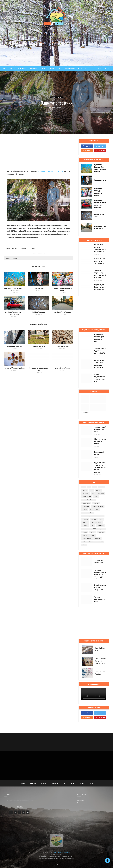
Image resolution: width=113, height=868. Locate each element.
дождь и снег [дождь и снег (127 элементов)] (86, 506)
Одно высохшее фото (63, 346)
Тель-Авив (21, 68)
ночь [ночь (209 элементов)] (101, 519)
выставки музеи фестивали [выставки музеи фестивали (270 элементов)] (89, 500)
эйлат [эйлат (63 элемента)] (84, 545)
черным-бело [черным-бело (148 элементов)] (100, 542)
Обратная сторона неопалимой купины (100, 441)
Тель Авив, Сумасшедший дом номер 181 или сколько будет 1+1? (100, 574)
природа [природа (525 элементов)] (85, 532)
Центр (52, 68)
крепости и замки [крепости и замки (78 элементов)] (94, 510)
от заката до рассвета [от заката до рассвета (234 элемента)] (96, 522)
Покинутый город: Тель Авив (63, 368)
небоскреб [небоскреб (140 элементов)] (85, 519)
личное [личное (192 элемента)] (85, 513)
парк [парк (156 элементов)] (92, 526)
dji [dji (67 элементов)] (89, 487)
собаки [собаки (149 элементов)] (93, 535)
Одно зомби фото (39, 289)
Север (43, 68)
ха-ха (33, 248)
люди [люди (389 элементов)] (91, 513)
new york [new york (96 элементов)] (101, 487)
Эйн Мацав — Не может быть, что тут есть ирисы (100, 261)
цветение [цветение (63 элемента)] (91, 542)
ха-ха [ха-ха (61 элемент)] (84, 542)
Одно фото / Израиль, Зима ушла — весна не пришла (15, 290)
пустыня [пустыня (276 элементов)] (92, 532)
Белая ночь (80, 803)
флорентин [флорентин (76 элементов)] (97, 539)
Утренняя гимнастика (39, 346)
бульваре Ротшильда (56, 171)
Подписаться (85, 412)
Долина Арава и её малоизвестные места (100, 429)
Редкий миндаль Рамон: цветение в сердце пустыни (100, 287)
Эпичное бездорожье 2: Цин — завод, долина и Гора (100, 378)
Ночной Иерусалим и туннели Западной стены (100, 587)
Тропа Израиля (70, 68)
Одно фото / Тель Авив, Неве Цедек (15, 368)
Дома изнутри (81, 801)
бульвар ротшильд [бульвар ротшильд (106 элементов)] (87, 497)
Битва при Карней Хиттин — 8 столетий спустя (100, 661)
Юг (60, 68)
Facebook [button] (8, 258)
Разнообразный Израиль (99, 453)
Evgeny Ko (52, 108)
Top (56, 864)
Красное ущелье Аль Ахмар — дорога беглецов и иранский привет (100, 248)
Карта (11, 68)
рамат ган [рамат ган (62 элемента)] (85, 535)
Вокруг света (82, 68)
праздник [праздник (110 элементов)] (102, 529)
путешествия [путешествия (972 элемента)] (101, 532)
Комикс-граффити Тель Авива (100, 673)
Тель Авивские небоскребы (15, 346)
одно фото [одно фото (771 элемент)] (85, 522)
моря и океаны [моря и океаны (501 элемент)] (99, 516)
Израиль (53, 97)
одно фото (24, 248)
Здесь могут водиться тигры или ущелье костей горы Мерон (100, 274)
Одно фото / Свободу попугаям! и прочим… (63, 290)
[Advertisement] (57, 53)
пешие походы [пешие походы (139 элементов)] (100, 526)
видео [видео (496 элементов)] (96, 497)
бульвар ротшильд (11, 248)
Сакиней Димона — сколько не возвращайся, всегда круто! (99, 364)
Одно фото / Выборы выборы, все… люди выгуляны (15, 313)
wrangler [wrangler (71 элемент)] (98, 490)
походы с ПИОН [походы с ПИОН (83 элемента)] (92, 529)
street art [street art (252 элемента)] (85, 490)
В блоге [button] (15, 258)
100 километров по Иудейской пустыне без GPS (100, 351)
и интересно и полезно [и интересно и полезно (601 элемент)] (98, 506)
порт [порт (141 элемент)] (84, 529)
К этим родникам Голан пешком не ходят (39, 369)
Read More (20, 807)
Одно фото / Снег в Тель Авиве (63, 312)
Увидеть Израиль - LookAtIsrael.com (62, 852)
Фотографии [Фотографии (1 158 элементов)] (86, 493)
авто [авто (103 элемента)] (93, 493)
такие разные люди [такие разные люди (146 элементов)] (87, 539)
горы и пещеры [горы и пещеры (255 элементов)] (86, 503)
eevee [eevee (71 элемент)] (94, 487)
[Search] (109, 68)
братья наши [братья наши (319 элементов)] (101, 493)
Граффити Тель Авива (39, 312)
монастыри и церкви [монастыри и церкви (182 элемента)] (88, 516)
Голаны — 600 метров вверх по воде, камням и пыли (99, 338)
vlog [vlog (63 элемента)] (92, 490)
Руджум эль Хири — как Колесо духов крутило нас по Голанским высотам (100, 467)
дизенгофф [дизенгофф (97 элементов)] (96, 503)
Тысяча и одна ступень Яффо (99, 562)
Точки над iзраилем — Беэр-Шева (100, 599)
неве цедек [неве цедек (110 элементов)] (94, 519)
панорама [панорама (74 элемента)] (85, 526)
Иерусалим (33, 68)
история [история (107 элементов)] (85, 510)
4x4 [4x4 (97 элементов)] (84, 487)
